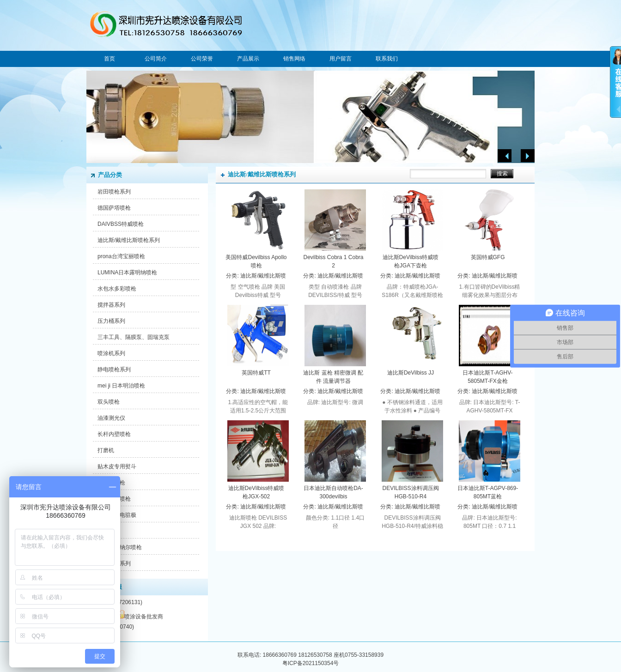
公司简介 (156, 59)
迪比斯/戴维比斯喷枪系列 (129, 240)
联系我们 (387, 59)
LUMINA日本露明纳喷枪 (127, 272)
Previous (505, 156)
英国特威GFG (488, 257)
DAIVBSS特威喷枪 (121, 224)
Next (528, 156)
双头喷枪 (109, 402)
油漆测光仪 (111, 418)
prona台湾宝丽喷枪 (121, 256)
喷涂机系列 (111, 353)
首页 (110, 59)
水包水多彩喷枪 (117, 289)
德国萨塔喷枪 (114, 208)
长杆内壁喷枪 (114, 434)
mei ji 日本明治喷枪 (121, 386)
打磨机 (106, 450)
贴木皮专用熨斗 (117, 466)
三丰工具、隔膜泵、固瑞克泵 (134, 337)
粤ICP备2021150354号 (311, 663)
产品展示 (248, 59)
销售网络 (294, 59)
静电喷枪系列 (114, 369)
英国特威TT (256, 373)
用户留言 (341, 59)
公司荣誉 (202, 59)
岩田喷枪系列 (114, 192)
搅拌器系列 (111, 305)
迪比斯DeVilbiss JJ (411, 373)
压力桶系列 (111, 321)
